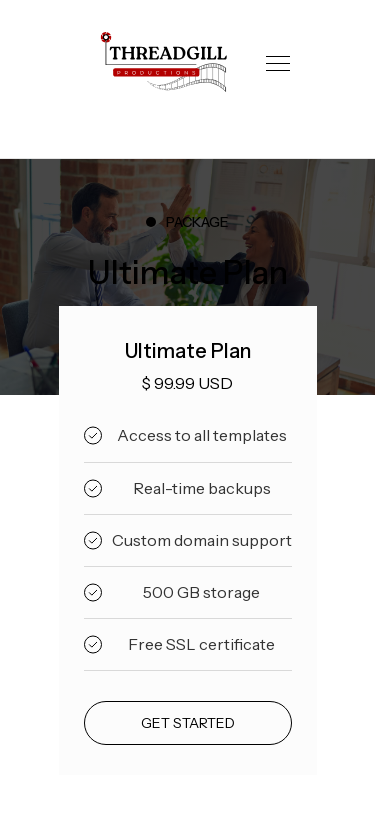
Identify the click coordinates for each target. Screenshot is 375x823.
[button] (278, 63)
